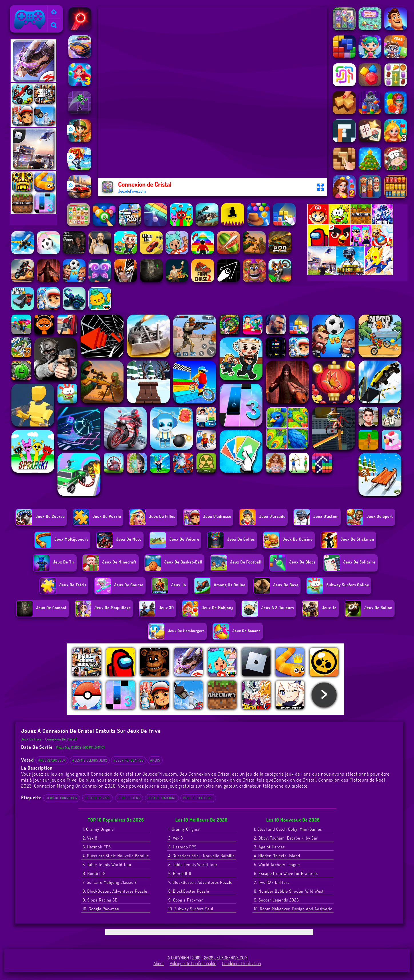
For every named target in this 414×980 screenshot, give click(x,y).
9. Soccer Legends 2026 (276, 900)
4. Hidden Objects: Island (277, 856)
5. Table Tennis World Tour (107, 865)
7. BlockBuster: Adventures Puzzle (200, 882)
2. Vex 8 (90, 838)
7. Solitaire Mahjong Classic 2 (110, 882)
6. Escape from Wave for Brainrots (286, 873)
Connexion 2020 (99, 786)
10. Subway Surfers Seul (191, 909)
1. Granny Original (99, 829)
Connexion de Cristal (61, 739)
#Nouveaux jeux (52, 760)
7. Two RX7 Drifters (272, 882)
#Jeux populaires (129, 760)
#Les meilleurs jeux (90, 760)
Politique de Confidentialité (193, 963)
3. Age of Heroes (269, 847)
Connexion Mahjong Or (57, 786)
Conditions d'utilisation (241, 963)
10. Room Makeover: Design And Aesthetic (293, 909)
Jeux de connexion (62, 798)
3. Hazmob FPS (97, 847)
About (159, 963)
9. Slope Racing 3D (100, 900)
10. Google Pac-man (101, 909)
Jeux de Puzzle (98, 798)
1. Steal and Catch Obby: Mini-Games (288, 829)
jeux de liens (129, 798)
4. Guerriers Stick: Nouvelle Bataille (116, 856)
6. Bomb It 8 (94, 873)
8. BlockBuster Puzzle (189, 891)
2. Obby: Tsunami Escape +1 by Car (286, 838)
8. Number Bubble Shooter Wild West (289, 891)
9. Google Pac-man (186, 900)
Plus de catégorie (198, 798)
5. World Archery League (277, 865)
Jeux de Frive (24, 9)
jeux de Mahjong (162, 798)
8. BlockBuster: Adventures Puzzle (115, 891)
